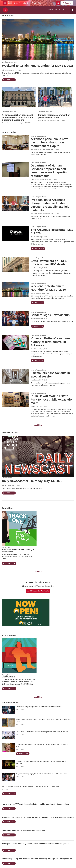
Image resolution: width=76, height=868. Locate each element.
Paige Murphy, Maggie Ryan (39, 179)
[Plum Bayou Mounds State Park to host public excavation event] (15, 400)
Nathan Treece (7, 485)
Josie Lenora (35, 268)
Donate (68, 3)
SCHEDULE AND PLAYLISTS (38, 591)
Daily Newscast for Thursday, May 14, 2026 (32, 481)
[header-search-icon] (58, 3)
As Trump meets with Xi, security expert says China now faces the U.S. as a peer (30, 786)
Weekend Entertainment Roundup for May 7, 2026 (48, 288)
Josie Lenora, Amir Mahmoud (47, 120)
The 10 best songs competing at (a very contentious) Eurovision (38, 707)
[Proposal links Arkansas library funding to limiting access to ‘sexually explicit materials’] (15, 204)
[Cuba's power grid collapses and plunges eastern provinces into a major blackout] (8, 765)
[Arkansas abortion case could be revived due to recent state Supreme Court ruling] (19, 97)
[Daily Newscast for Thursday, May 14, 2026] (38, 456)
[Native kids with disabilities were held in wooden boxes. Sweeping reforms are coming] (8, 722)
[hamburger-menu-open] (5, 3)
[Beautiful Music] (19, 656)
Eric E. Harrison (7, 70)
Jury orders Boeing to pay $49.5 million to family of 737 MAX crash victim (41, 774)
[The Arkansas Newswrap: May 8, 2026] (15, 234)
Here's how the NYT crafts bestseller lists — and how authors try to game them (35, 804)
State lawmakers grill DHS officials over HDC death (49, 263)
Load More (38, 425)
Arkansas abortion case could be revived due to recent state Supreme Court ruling (17, 117)
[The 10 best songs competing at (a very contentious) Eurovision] (8, 710)
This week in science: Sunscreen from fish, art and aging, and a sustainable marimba (38, 817)
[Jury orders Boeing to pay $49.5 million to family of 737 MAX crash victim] (8, 777)
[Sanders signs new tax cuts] (15, 319)
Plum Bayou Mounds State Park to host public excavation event (52, 399)
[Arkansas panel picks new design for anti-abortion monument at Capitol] (15, 143)
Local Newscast (7, 477)
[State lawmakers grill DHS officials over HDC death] (15, 265)
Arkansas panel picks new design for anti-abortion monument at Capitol (49, 142)
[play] (5, 10)
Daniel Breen (35, 237)
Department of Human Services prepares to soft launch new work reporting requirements (50, 171)
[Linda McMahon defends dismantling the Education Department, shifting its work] (8, 748)
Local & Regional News (10, 62)
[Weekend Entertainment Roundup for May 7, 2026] (15, 290)
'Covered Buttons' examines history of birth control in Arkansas (51, 342)
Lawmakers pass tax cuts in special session (50, 375)
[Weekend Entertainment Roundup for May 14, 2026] (38, 39)
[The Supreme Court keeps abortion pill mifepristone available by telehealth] (8, 735)
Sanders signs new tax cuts (50, 315)
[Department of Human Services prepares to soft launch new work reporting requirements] (15, 169)
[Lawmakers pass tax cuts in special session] (15, 377)
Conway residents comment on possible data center (54, 116)
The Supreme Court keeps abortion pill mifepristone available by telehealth (42, 732)
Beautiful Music (9, 677)
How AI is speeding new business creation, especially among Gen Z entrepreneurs (37, 859)
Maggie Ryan (35, 406)
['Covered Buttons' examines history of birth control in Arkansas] (15, 342)
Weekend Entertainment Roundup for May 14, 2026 (38, 66)
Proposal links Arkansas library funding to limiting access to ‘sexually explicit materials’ (50, 205)
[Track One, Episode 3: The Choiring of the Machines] (19, 528)
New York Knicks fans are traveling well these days (24, 830)
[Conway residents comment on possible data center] (55, 97)
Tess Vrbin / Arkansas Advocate (12, 123)
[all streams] (73, 10)
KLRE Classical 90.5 (38, 582)
